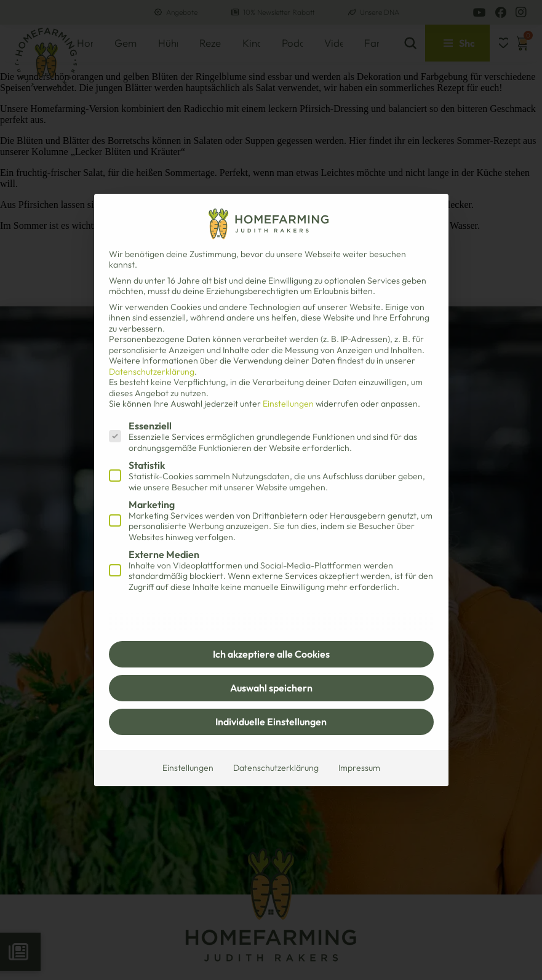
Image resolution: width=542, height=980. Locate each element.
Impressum (359, 768)
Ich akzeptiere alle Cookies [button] (271, 654)
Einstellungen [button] (288, 404)
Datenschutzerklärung (152, 372)
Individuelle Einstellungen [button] (271, 722)
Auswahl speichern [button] (271, 688)
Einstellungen (188, 768)
